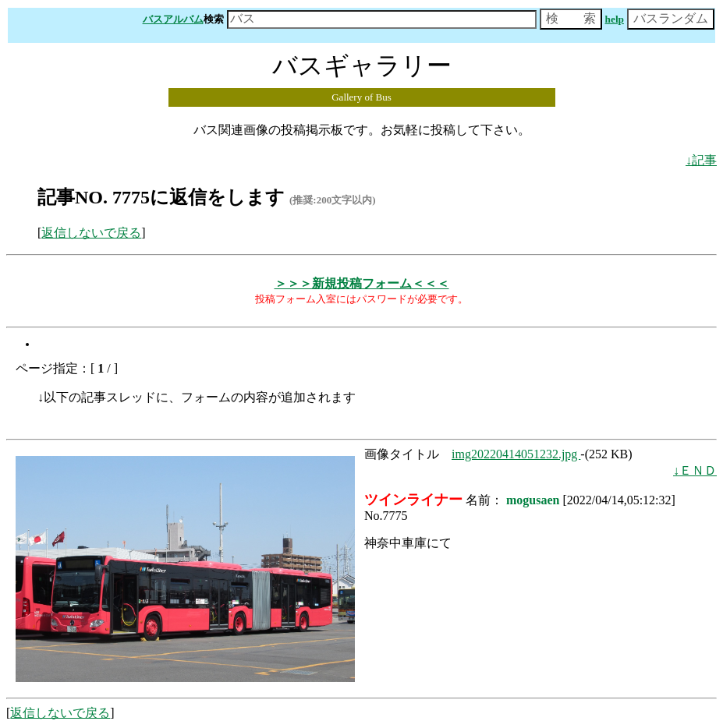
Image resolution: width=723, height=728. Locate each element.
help (615, 19)
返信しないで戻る (91, 233)
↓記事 (701, 160)
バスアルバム (173, 19)
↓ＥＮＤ (695, 470)
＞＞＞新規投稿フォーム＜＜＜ (362, 283)
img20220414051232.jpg (516, 454)
